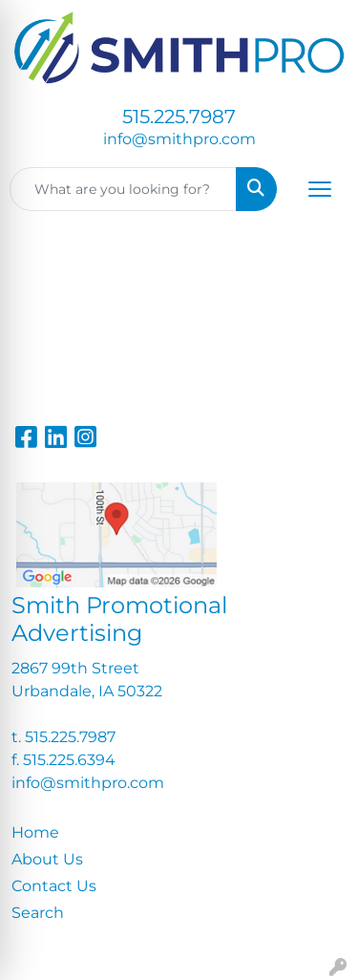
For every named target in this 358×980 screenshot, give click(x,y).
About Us (47, 859)
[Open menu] (320, 189)
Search (38, 913)
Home (35, 832)
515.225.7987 (179, 117)
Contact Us (54, 886)
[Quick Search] (123, 189)
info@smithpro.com (179, 139)
